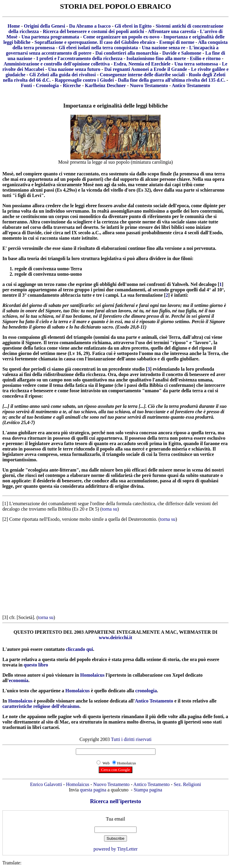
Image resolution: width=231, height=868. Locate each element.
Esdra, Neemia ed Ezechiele (142, 64)
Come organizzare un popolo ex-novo (121, 37)
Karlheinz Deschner (105, 85)
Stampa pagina (148, 790)
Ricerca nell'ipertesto (115, 801)
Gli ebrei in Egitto (133, 26)
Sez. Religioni (187, 784)
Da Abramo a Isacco (90, 26)
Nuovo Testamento (149, 85)
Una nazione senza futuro (74, 69)
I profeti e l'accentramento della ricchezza (79, 58)
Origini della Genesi (44, 26)
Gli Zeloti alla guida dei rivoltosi (63, 75)
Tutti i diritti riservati (131, 739)
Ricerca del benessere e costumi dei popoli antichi (93, 31)
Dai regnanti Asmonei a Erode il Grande (146, 69)
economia (18, 680)
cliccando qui (79, 649)
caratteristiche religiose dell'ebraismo (41, 706)
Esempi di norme (177, 42)
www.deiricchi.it (115, 637)
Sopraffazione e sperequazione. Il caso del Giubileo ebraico (95, 42)
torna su (110, 509)
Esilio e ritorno (205, 58)
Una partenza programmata (50, 37)
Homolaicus (92, 675)
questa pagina (93, 790)
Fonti (26, 85)
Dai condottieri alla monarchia (127, 53)
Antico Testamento (191, 85)
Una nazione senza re (164, 48)
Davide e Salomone (182, 53)
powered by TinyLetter (116, 849)
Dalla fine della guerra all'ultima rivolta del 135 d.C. (172, 80)
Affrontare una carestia (172, 31)
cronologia (146, 691)
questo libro (36, 665)
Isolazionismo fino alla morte (156, 58)
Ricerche (72, 85)
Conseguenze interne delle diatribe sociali (142, 75)
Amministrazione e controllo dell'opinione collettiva (57, 64)
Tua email (115, 819)
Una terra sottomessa (196, 64)
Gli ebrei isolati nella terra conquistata (98, 48)
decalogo (208, 284)
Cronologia (47, 85)
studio (138, 369)
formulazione (149, 295)
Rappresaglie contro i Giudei (84, 80)
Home (14, 26)
